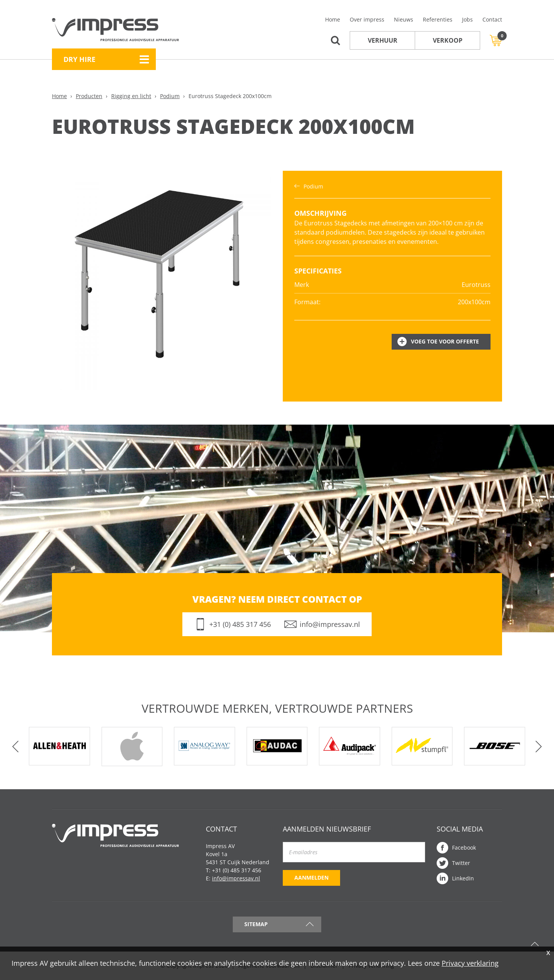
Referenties (438, 19)
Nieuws (404, 19)
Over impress (367, 19)
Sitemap (256, 924)
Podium (170, 96)
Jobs (467, 19)
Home (333, 19)
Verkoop (448, 40)
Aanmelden (311, 877)
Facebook (464, 847)
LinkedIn (463, 878)
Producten (89, 96)
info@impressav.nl (330, 624)
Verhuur (383, 40)
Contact (492, 19)
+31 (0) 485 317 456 (240, 624)
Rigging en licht (131, 96)
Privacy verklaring (470, 963)
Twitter (461, 863)
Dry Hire (79, 59)
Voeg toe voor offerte (445, 341)
